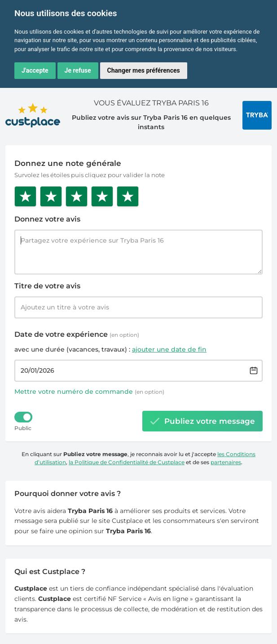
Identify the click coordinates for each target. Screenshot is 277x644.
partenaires (226, 462)
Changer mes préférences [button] (144, 70)
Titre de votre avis (47, 286)
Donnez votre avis (47, 219)
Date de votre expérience (77, 334)
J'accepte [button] (35, 70)
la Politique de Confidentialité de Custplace (127, 462)
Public (23, 428)
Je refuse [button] (78, 70)
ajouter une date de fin (169, 349)
